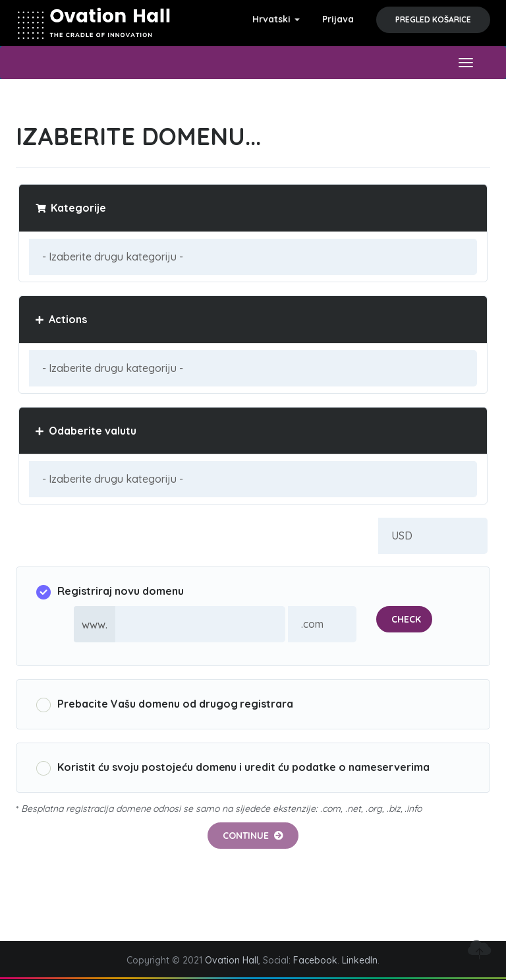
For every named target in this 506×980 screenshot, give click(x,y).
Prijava (338, 19)
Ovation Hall (232, 960)
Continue (253, 836)
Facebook (315, 960)
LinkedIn (360, 960)
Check (406, 619)
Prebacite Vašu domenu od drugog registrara (165, 705)
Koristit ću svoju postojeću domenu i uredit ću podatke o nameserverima (233, 768)
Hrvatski (276, 19)
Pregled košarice (433, 19)
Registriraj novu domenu (110, 592)
